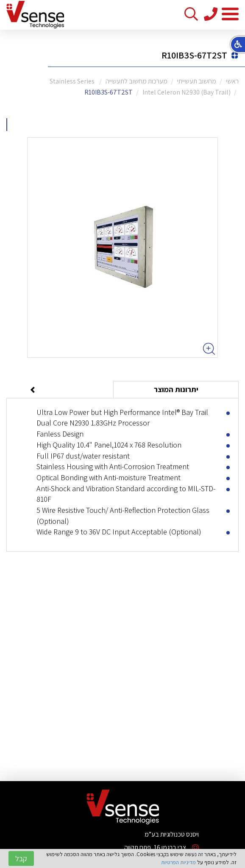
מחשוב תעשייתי (197, 81)
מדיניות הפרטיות (178, 862)
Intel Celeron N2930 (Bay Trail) (187, 92)
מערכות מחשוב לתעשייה (136, 81)
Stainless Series (73, 81)
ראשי (232, 81)
